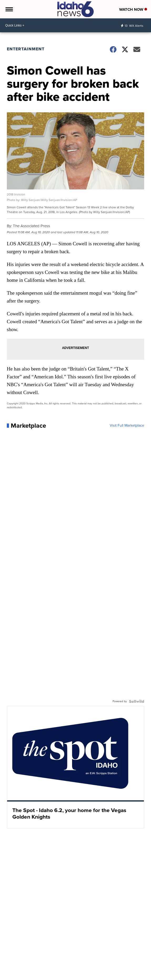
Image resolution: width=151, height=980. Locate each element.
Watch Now (133, 9)
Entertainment (26, 49)
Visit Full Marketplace (127, 426)
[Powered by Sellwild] (137, 701)
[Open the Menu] (9, 9)
